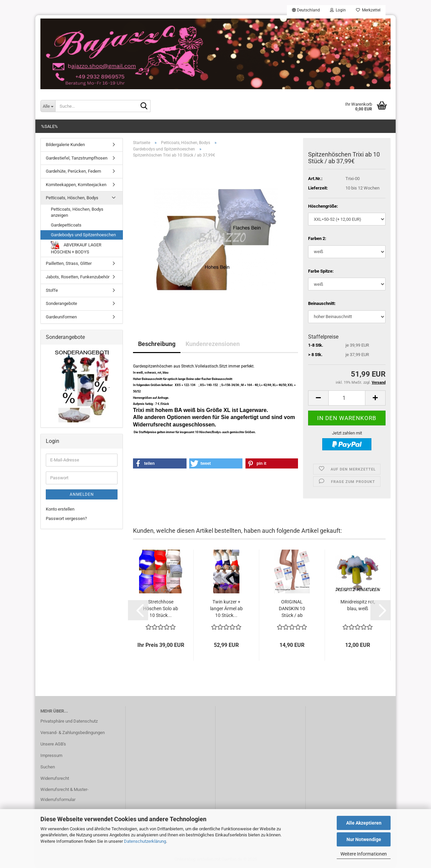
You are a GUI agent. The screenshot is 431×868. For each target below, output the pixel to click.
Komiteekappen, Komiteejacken (76, 185)
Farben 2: (317, 238)
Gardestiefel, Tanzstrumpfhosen (77, 158)
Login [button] (338, 10)
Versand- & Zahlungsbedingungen (73, 733)
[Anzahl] (347, 398)
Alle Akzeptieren (364, 823)
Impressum (51, 755)
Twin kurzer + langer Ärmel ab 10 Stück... (226, 609)
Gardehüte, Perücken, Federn (73, 171)
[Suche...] (48, 106)
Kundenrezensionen (213, 344)
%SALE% (49, 126)
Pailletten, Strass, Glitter (69, 263)
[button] (306, 10)
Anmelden (82, 494)
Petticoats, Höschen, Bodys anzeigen (77, 212)
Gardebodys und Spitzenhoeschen (83, 235)
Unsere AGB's (53, 744)
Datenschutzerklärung (145, 841)
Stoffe (52, 290)
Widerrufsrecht (55, 778)
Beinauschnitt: (322, 303)
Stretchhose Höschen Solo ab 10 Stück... (161, 609)
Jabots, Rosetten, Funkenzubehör (78, 277)
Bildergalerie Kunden (65, 145)
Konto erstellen (60, 509)
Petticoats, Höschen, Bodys (72, 198)
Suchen (48, 767)
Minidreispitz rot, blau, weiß (358, 605)
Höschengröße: (323, 206)
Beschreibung (157, 344)
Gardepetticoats (66, 225)
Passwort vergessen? (66, 518)
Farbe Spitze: (321, 271)
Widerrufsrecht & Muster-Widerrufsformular (64, 794)
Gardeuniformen (61, 317)
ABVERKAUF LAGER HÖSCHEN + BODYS (76, 248)
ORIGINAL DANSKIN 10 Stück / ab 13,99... (292, 609)
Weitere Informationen (364, 854)
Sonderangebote (61, 303)
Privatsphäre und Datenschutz (69, 721)
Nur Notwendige (364, 839)
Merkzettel (368, 10)
